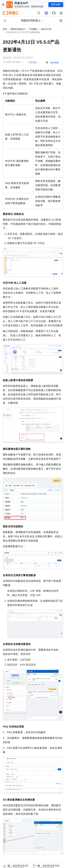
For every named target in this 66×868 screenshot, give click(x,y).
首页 (5, 29)
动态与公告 (46, 29)
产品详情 (32, 62)
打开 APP (56, 5)
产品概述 (33, 29)
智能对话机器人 (18, 29)
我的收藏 (54, 63)
